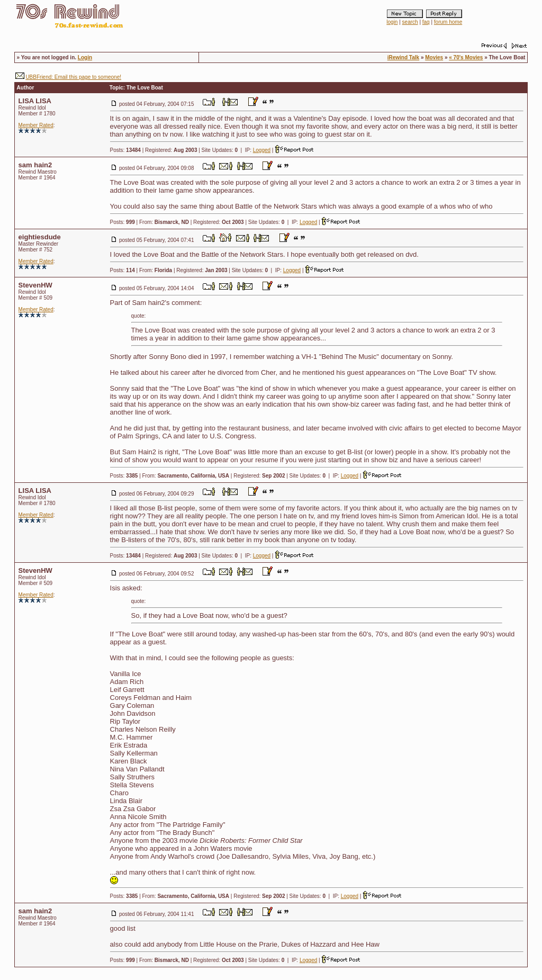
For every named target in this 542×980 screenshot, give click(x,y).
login (392, 22)
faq (426, 22)
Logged (262, 150)
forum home (448, 22)
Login (85, 57)
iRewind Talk (403, 57)
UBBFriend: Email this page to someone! (73, 77)
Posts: (125, 150)
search (410, 22)
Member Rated (36, 125)
